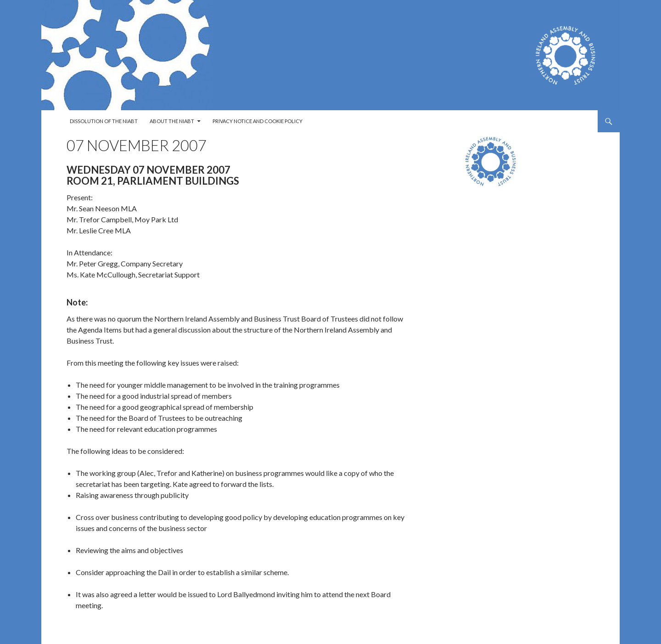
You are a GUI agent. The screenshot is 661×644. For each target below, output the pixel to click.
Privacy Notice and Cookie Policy (258, 121)
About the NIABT (172, 121)
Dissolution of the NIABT (104, 121)
